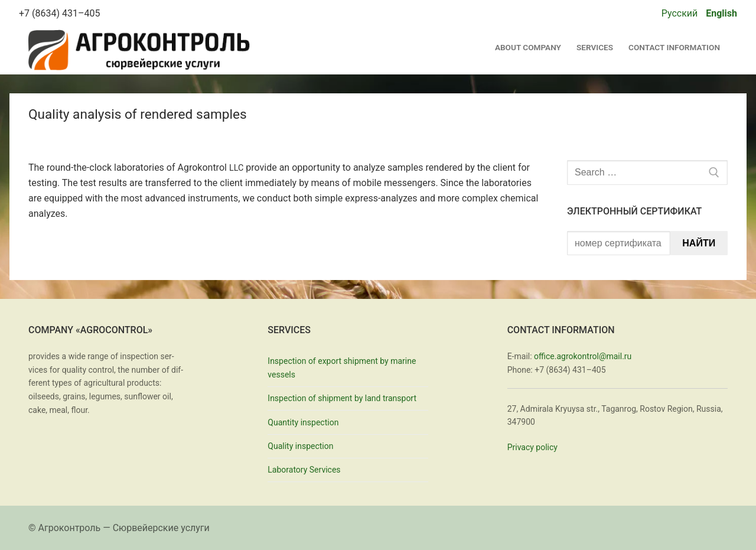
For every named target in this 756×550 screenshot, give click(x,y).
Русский (680, 13)
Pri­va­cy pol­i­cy (532, 447)
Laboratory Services (304, 470)
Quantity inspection (303, 422)
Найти (699, 243)
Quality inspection (300, 446)
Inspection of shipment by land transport (342, 398)
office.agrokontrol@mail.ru (583, 356)
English (721, 13)
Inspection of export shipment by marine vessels (342, 368)
